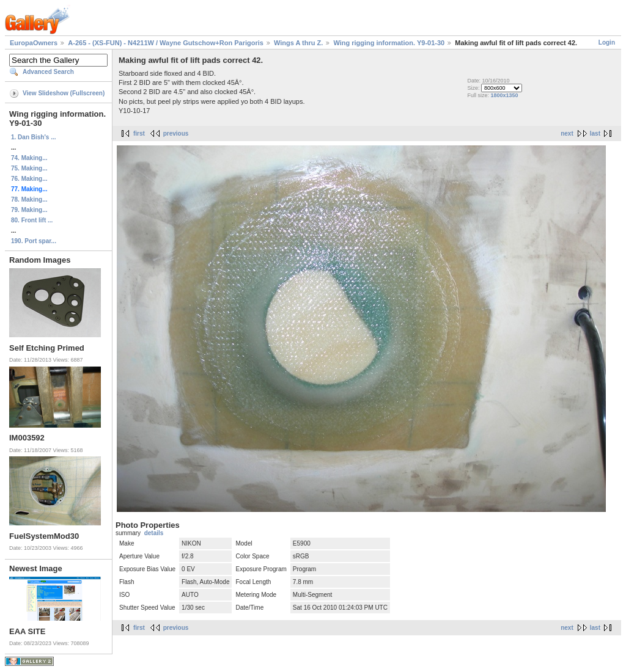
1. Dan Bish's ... (34, 137)
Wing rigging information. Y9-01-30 (389, 43)
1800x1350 (504, 95)
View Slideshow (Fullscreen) (64, 93)
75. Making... (29, 168)
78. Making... (29, 199)
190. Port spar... (34, 241)
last (595, 133)
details (154, 533)
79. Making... (29, 210)
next (567, 133)
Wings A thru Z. (298, 43)
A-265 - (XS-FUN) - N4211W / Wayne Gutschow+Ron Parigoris (166, 43)
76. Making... (29, 179)
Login (607, 42)
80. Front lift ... (32, 220)
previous (176, 133)
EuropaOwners (34, 43)
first (139, 133)
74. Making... (29, 158)
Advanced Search (48, 72)
